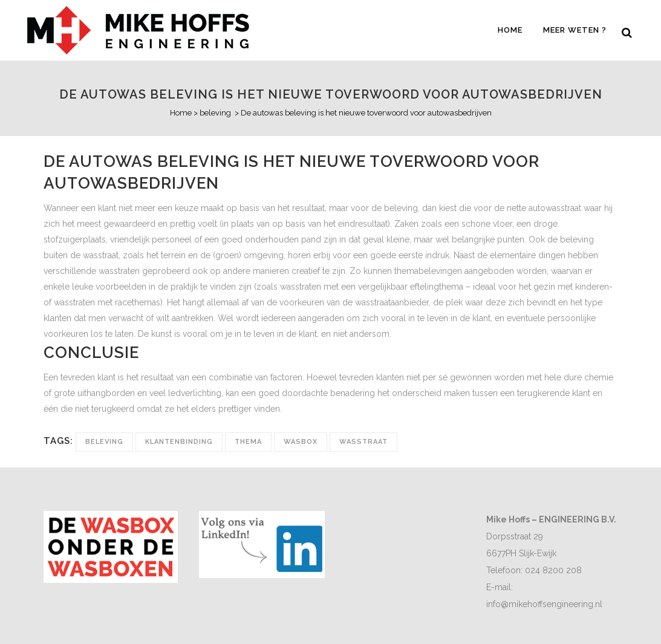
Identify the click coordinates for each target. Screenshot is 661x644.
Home (181, 113)
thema (248, 442)
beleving (215, 113)
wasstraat (363, 442)
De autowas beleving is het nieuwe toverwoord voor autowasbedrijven (331, 94)
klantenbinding (179, 442)
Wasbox (301, 442)
